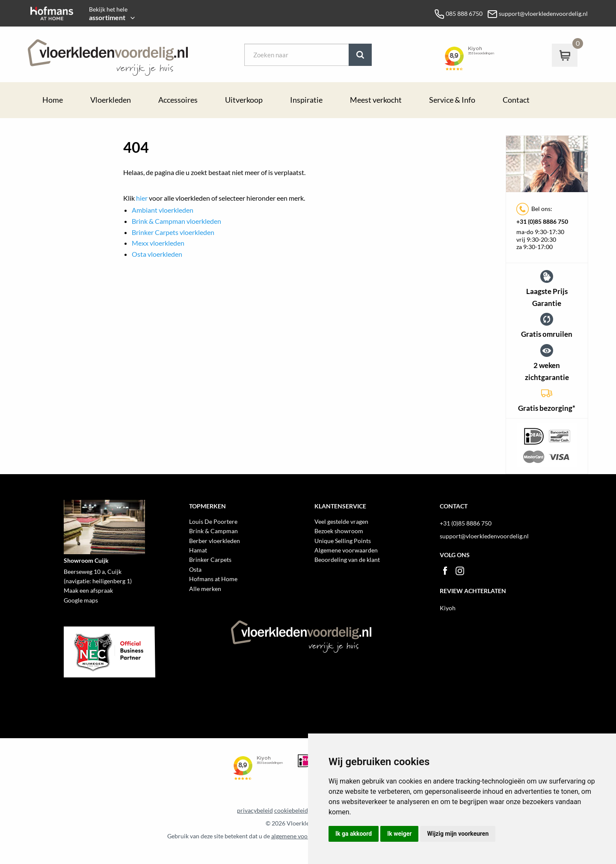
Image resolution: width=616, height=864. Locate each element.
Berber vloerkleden (215, 541)
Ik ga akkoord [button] (354, 834)
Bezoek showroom (339, 531)
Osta (195, 569)
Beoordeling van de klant (347, 560)
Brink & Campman (213, 531)
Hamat (198, 550)
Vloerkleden (111, 100)
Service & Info (452, 100)
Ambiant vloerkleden (163, 210)
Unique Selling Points (343, 541)
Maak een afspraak (88, 590)
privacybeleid (255, 811)
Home (53, 100)
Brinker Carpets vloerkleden (173, 232)
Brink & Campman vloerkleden (176, 221)
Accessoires (178, 100)
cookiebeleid (291, 811)
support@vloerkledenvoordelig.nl (484, 536)
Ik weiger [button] (399, 834)
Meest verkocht (376, 100)
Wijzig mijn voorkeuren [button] (458, 834)
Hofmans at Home (213, 579)
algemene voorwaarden (302, 836)
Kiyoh (448, 608)
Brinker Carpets (210, 560)
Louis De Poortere (213, 521)
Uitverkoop (244, 100)
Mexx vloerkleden (158, 243)
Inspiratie (306, 100)
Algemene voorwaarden (346, 550)
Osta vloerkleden (157, 254)
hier (142, 198)
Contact (516, 100)
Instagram (460, 571)
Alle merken (205, 589)
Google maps (81, 600)
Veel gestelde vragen (341, 521)
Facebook (445, 571)
